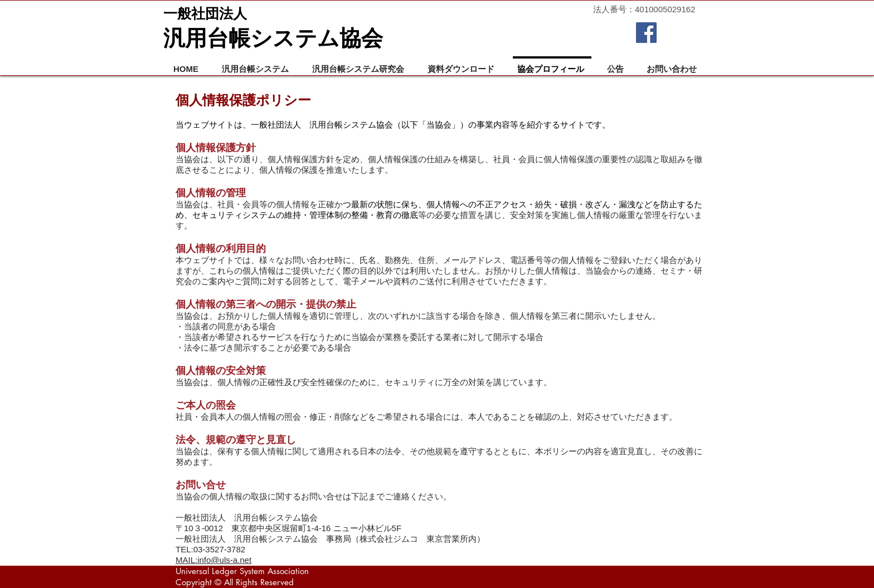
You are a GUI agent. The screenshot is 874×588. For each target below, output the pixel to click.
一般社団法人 (205, 13)
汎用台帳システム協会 (273, 38)
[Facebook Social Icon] (646, 33)
